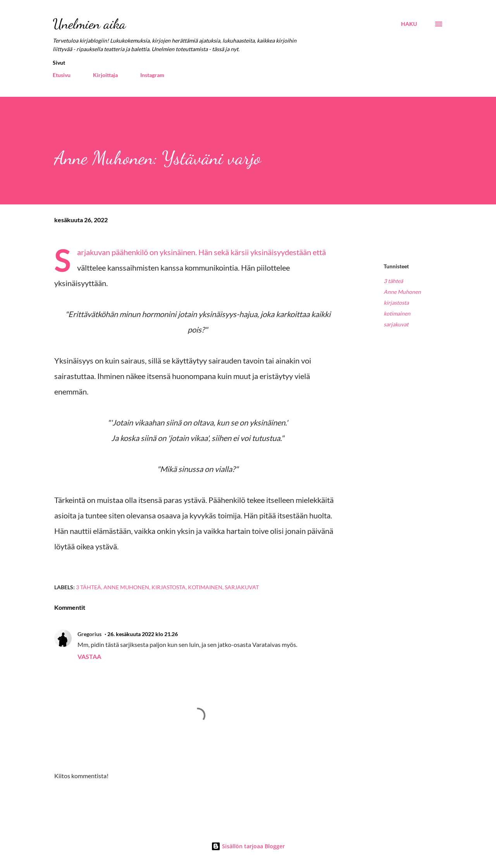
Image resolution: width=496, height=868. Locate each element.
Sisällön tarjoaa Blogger (248, 846)
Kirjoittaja (105, 75)
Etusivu (62, 75)
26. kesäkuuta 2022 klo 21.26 (143, 634)
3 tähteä (393, 281)
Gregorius (90, 634)
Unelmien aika (89, 24)
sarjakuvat (396, 324)
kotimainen (397, 313)
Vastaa (89, 656)
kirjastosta (396, 303)
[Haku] (409, 24)
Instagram (152, 75)
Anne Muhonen (402, 292)
